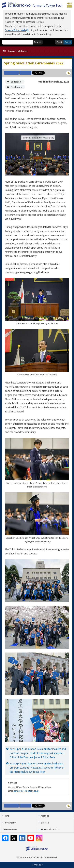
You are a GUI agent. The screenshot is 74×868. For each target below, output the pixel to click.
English (68, 42)
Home (7, 816)
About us (45, 816)
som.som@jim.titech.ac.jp (26, 791)
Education (16, 82)
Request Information (50, 829)
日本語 (59, 42)
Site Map (45, 823)
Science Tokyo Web (15, 30)
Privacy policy (10, 823)
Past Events (16, 87)
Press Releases (11, 829)
